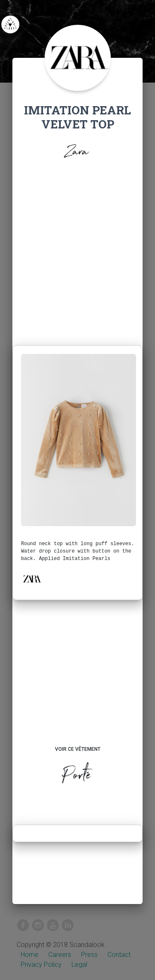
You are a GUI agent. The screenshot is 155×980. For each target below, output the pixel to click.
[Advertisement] (77, 255)
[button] (32, 579)
